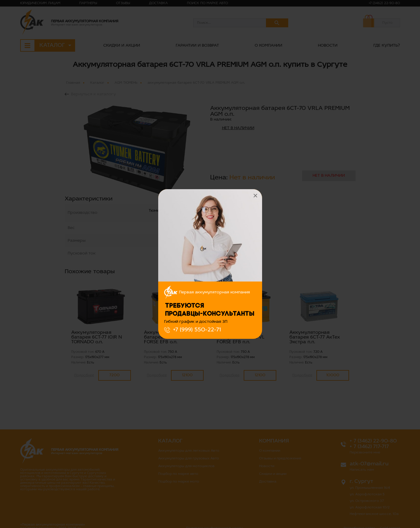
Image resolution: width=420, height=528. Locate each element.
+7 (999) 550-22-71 (197, 330)
